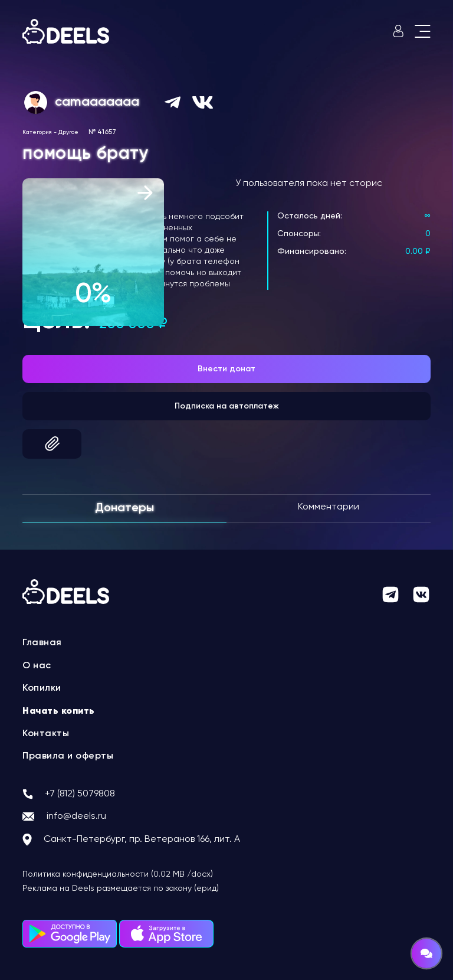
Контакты (46, 734)
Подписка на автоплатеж (227, 406)
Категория (37, 132)
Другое (68, 132)
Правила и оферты (68, 756)
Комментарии (329, 507)
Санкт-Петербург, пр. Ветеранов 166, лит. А (142, 839)
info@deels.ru (76, 816)
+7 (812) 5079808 (80, 794)
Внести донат (226, 369)
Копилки (42, 688)
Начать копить (59, 711)
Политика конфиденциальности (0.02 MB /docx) (118, 874)
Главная (42, 643)
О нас (37, 666)
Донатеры (124, 508)
